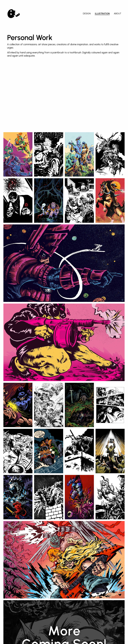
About (118, 13)
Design (87, 13)
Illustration (102, 13)
